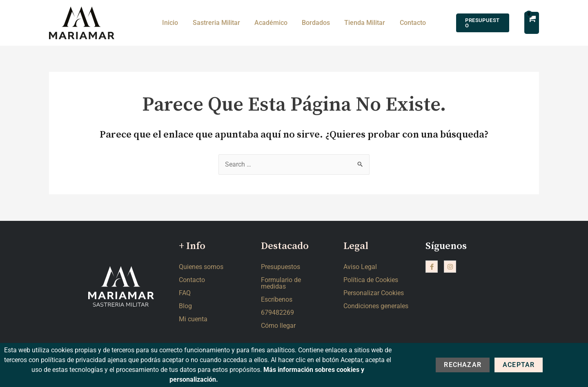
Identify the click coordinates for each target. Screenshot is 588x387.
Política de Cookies (371, 280)
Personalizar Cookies (374, 293)
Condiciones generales (376, 306)
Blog (185, 306)
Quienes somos (201, 267)
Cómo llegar (278, 326)
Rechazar (463, 365)
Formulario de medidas (281, 283)
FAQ (185, 293)
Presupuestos (281, 267)
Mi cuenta (193, 319)
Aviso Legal (360, 267)
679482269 (277, 312)
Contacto (192, 280)
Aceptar (519, 365)
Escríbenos (277, 299)
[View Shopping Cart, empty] (531, 23)
